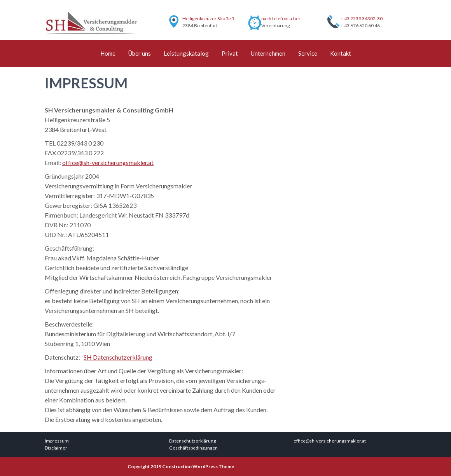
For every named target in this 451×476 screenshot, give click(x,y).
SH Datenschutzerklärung (118, 357)
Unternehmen (268, 53)
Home (108, 53)
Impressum (57, 441)
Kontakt (341, 53)
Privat (230, 53)
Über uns (140, 53)
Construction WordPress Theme (198, 466)
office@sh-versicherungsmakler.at (108, 162)
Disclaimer (56, 448)
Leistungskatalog (186, 53)
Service (308, 53)
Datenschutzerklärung (192, 441)
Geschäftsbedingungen (193, 448)
